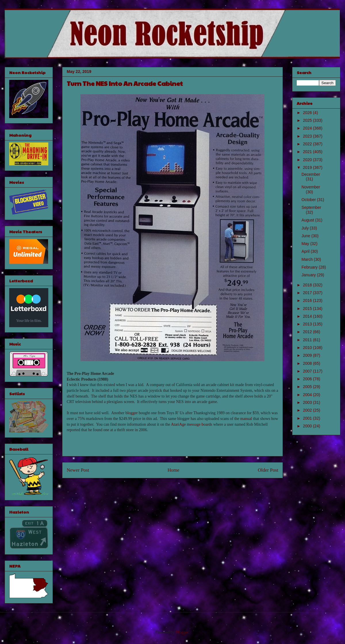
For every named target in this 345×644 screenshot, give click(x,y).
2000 (308, 426)
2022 (308, 144)
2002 (308, 410)
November (311, 187)
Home (174, 470)
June (306, 236)
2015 (308, 308)
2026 (308, 113)
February (310, 267)
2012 (308, 332)
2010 (308, 348)
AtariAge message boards (191, 424)
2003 (308, 402)
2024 (308, 128)
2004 (308, 395)
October (309, 200)
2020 (308, 160)
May (306, 244)
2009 (308, 355)
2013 (308, 324)
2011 (308, 340)
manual (246, 419)
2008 (308, 363)
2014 (308, 316)
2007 (308, 371)
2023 (308, 136)
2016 (308, 300)
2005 (308, 387)
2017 (308, 293)
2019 (308, 167)
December (311, 174)
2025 (308, 120)
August (308, 220)
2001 (308, 418)
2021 (308, 152)
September (311, 207)
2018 (308, 285)
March (308, 259)
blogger (132, 413)
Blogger (182, 632)
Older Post (268, 470)
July (306, 228)
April (306, 251)
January (309, 275)
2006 (308, 379)
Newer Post (78, 470)
